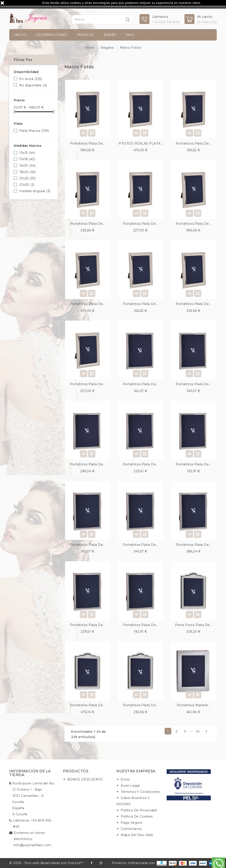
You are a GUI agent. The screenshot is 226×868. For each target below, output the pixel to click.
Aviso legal (130, 786)
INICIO (20, 35)
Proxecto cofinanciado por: (139, 863)
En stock (31, 79)
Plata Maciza (34, 131)
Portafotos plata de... (88, 143)
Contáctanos (131, 829)
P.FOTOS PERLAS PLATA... (141, 143)
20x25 (27, 178)
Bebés (110, 35)
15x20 (27, 165)
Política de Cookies (137, 816)
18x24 (27, 172)
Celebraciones (52, 35)
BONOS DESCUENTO (85, 779)
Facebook (91, 863)
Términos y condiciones (140, 792)
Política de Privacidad (139, 810)
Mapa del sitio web (137, 835)
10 (198, 731)
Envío (125, 779)
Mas (130, 35)
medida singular (35, 191)
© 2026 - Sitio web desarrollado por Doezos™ (46, 863)
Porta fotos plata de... (194, 625)
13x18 (27, 159)
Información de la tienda (30, 773)
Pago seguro (132, 823)
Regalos (86, 35)
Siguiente (206, 731)
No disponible (33, 85)
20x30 (27, 185)
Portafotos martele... (194, 705)
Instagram (101, 863)
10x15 (27, 153)
